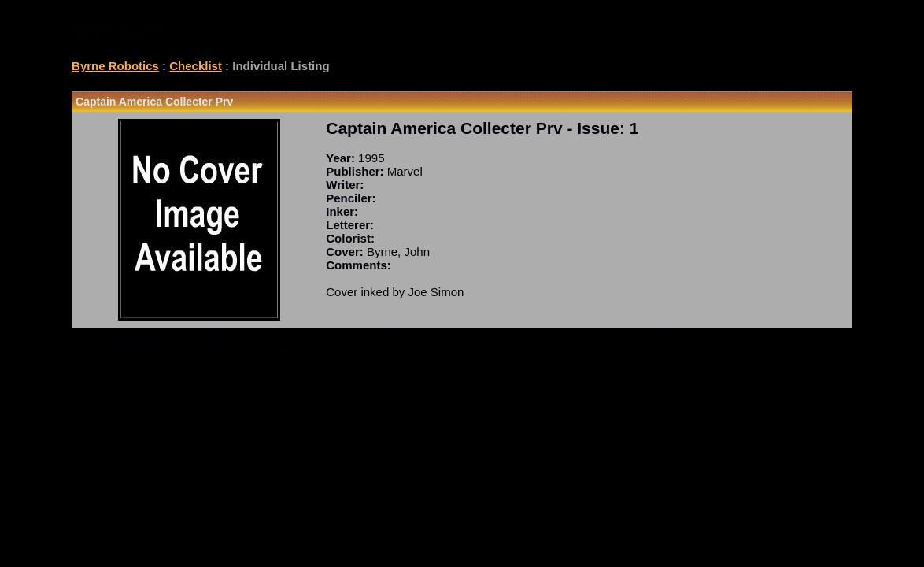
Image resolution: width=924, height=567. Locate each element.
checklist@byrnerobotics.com (180, 348)
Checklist (196, 66)
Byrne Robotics (115, 66)
